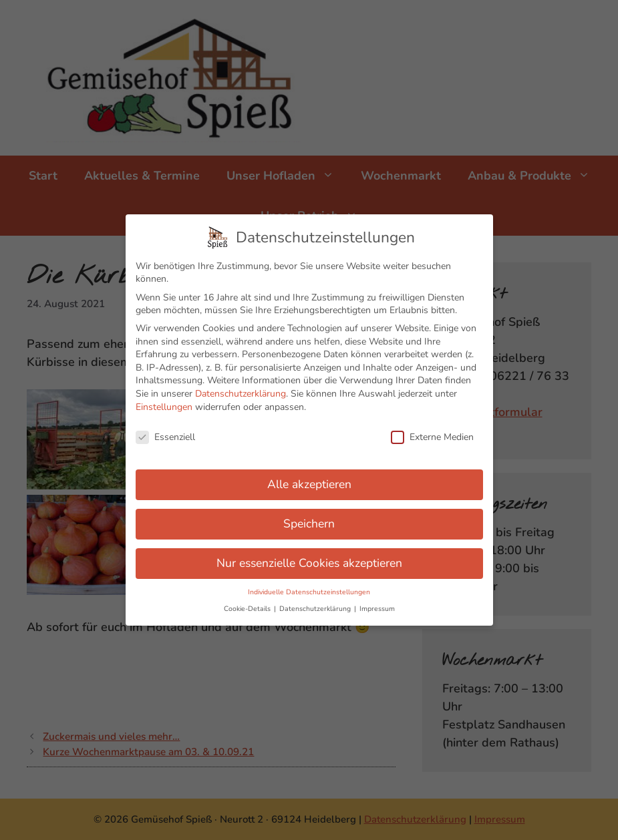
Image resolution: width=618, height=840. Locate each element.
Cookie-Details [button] (248, 602)
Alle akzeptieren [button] (309, 477)
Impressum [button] (377, 602)
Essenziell (165, 430)
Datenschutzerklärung (241, 387)
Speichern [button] (309, 517)
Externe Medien (432, 430)
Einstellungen (164, 400)
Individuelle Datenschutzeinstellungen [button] (309, 585)
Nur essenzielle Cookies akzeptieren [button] (309, 556)
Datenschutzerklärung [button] (316, 602)
